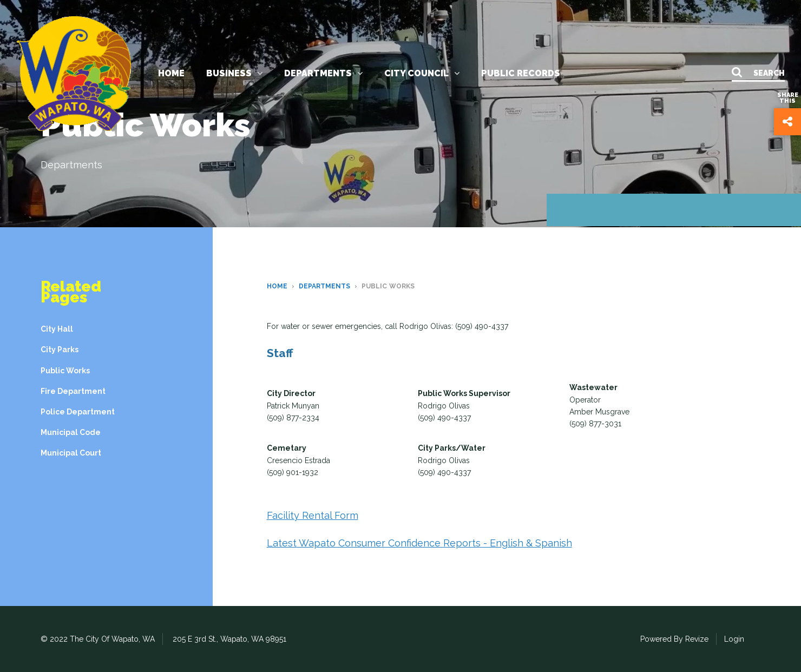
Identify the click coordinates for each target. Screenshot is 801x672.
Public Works (65, 371)
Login (734, 639)
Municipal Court (71, 453)
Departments (323, 73)
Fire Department (73, 391)
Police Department (78, 412)
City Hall (57, 329)
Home (171, 73)
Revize (697, 639)
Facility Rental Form (313, 515)
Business (234, 73)
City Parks (60, 350)
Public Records (521, 73)
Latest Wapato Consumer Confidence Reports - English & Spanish (419, 543)
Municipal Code (71, 432)
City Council (422, 73)
